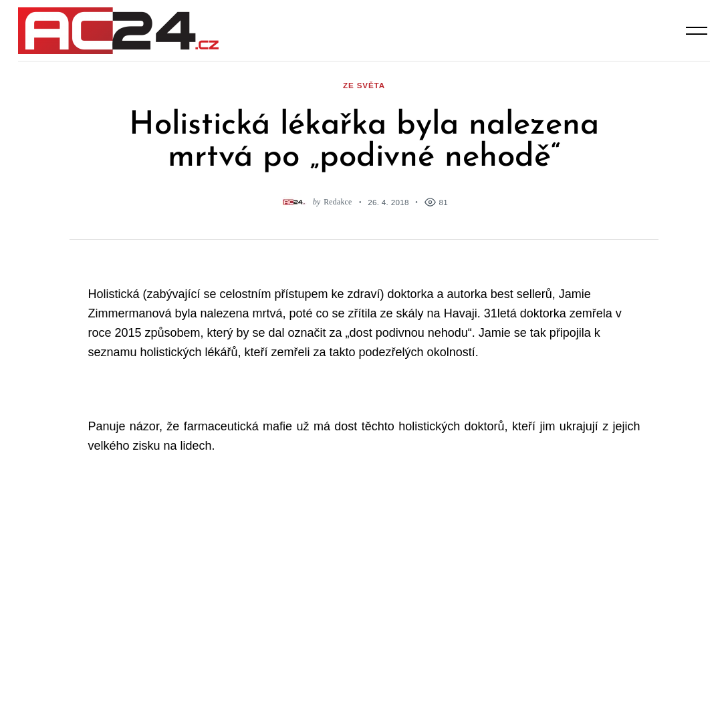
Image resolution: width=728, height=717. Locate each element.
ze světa (364, 85)
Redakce (338, 202)
